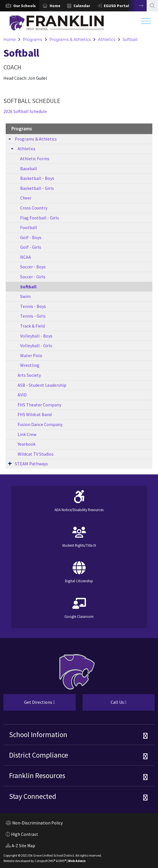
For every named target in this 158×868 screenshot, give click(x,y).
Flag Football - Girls (40, 218)
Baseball (29, 168)
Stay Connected (33, 796)
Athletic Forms (35, 159)
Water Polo (31, 355)
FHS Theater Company (39, 405)
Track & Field (32, 326)
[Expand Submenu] (10, 138)
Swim (25, 296)
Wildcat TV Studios (36, 454)
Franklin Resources (37, 776)
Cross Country (34, 208)
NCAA (26, 257)
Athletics (107, 40)
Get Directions (29, 704)
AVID (22, 395)
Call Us (105, 704)
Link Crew (27, 434)
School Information (38, 735)
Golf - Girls (31, 247)
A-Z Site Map (20, 846)
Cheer (26, 198)
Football (29, 227)
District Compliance (39, 755)
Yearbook (27, 444)
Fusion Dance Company (40, 424)
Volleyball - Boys (36, 336)
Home (55, 6)
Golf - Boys (31, 237)
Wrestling (30, 365)
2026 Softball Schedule (25, 111)
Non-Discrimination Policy (34, 824)
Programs (32, 40)
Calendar (82, 6)
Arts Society (29, 375)
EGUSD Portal (116, 6)
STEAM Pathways (31, 464)
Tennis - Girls (33, 316)
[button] (25, 6)
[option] (20, 6)
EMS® (62, 861)
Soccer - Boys (33, 267)
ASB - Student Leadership (42, 385)
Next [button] (137, 6)
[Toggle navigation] (146, 22)
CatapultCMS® (45, 861)
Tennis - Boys (33, 306)
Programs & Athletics (70, 40)
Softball (130, 40)
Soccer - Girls (33, 277)
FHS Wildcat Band (35, 414)
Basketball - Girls (37, 188)
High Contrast (25, 834)
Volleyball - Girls (36, 345)
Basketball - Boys (37, 178)
